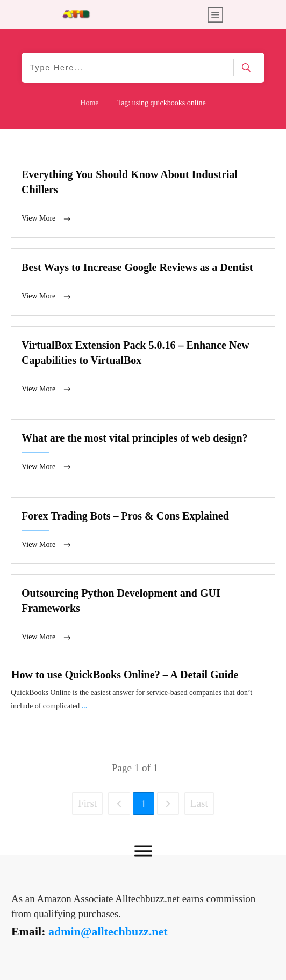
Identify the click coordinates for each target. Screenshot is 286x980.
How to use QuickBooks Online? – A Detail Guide (125, 675)
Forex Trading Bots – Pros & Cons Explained (143, 531)
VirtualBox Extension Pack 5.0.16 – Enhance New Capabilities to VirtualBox (143, 367)
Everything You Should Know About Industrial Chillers (143, 197)
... (85, 706)
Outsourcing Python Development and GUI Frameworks (143, 615)
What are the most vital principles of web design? (143, 453)
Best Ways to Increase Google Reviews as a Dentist (143, 282)
